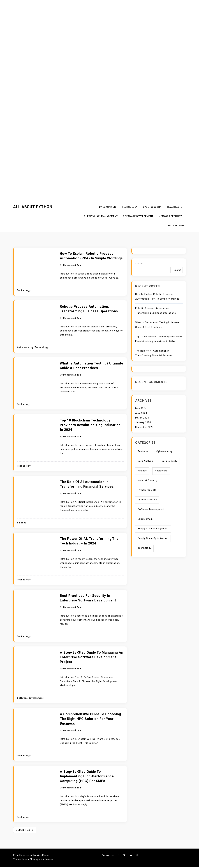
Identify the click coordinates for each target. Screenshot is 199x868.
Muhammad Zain (72, 265)
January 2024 (143, 422)
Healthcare (175, 207)
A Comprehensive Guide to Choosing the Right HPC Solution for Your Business (90, 719)
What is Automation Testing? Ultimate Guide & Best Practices (92, 366)
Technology (130, 207)
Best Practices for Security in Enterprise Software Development (88, 598)
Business (143, 451)
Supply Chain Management (101, 216)
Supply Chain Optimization (153, 538)
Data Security (177, 226)
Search (139, 264)
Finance (22, 523)
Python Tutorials (147, 500)
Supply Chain (145, 519)
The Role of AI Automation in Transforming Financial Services (87, 484)
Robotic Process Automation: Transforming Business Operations (89, 309)
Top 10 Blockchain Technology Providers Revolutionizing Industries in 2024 (90, 425)
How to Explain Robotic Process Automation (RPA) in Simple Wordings (91, 256)
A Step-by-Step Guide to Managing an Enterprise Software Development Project (92, 657)
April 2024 (141, 413)
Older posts (25, 830)
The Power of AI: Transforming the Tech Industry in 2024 (89, 541)
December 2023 (144, 427)
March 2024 (142, 418)
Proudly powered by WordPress (31, 855)
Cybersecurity (152, 207)
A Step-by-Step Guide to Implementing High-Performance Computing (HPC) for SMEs (87, 776)
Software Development (138, 216)
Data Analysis (108, 207)
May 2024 (141, 408)
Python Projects (147, 490)
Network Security (170, 216)
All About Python (33, 207)
